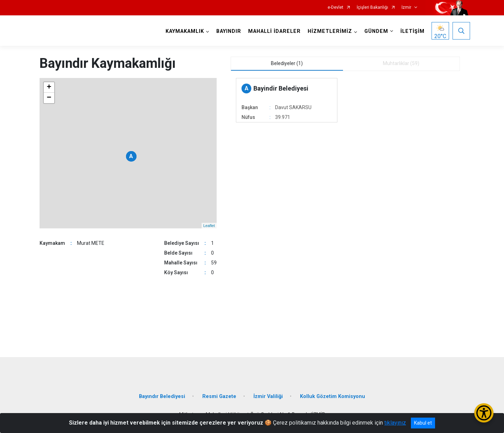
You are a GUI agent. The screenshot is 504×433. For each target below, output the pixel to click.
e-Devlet (335, 8)
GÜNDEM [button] (376, 31)
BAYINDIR (229, 31)
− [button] (49, 98)
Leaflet (209, 226)
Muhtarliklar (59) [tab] (401, 63)
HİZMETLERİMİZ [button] (330, 31)
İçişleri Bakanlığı (372, 8)
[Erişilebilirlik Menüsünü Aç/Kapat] (484, 413)
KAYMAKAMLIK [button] (185, 31)
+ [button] (49, 87)
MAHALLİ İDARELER (274, 31)
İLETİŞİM (412, 31)
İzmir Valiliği (268, 396)
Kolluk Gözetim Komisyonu (332, 396)
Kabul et (423, 423)
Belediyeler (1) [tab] (287, 63)
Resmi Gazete (219, 396)
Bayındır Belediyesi (162, 396)
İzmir (406, 8)
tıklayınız (395, 423)
